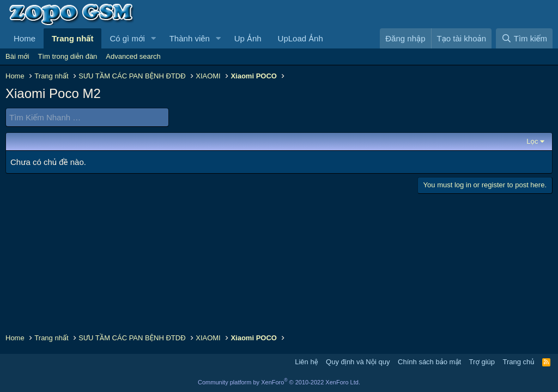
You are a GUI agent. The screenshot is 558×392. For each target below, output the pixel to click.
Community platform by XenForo (279, 382)
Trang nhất (72, 38)
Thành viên (190, 38)
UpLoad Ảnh (301, 38)
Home (25, 38)
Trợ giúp (482, 362)
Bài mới (17, 56)
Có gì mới (127, 38)
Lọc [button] (532, 141)
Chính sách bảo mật (429, 362)
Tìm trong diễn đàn (68, 56)
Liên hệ (306, 362)
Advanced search (133, 56)
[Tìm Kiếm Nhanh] (87, 117)
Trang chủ (519, 362)
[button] (154, 38)
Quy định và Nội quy (358, 362)
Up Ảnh (248, 38)
